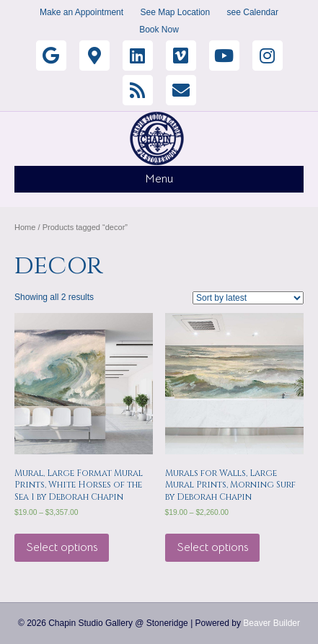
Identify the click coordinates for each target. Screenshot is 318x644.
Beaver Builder (271, 623)
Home (25, 227)
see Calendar (253, 12)
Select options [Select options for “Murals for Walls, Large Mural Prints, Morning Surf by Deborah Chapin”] (212, 547)
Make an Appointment (81, 12)
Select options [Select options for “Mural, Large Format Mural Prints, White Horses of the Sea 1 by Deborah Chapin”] (62, 547)
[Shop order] (248, 298)
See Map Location (175, 12)
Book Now (159, 30)
